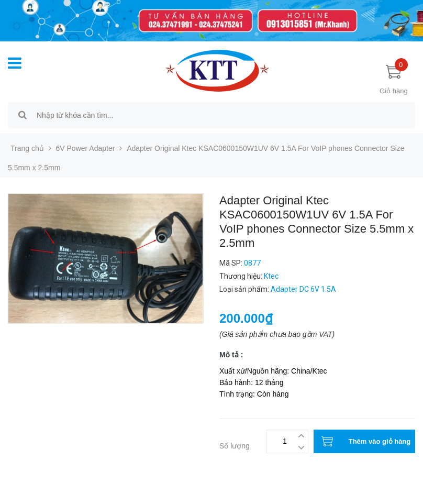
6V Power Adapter (86, 148)
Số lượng (235, 446)
